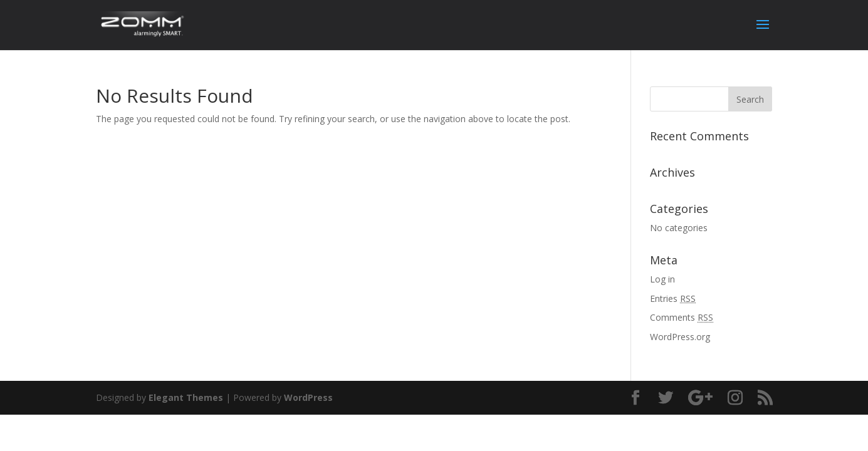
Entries (673, 298)
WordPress (308, 397)
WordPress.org (680, 337)
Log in (662, 279)
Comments (682, 317)
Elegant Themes (186, 397)
